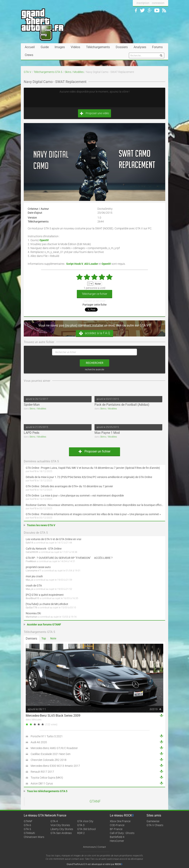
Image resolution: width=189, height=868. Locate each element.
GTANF (95, 801)
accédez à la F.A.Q (94, 333)
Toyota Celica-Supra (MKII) (47, 778)
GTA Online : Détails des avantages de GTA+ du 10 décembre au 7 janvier (69, 486)
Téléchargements (98, 47)
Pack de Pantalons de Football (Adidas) (122, 405)
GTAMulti (29, 833)
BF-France (116, 829)
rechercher (95, 363)
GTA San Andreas (61, 833)
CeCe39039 (32, 552)
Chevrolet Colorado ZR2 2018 (49, 760)
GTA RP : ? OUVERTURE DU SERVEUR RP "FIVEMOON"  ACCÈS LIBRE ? (69, 558)
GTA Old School (86, 829)
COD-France (117, 825)
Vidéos (75, 47)
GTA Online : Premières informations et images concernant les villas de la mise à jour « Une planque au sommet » (93, 514)
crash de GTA (34, 586)
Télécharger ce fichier (94, 294)
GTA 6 (27, 825)
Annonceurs (89, 847)
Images (60, 47)
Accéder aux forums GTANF (44, 624)
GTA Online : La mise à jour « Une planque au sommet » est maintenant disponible (75, 496)
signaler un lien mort (94, 301)
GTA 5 (27, 829)
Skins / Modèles (74, 72)
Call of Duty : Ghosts (122, 833)
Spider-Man (32, 405)
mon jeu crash (34, 576)
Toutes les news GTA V (41, 525)
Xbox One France (120, 821)
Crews (29, 55)
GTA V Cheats (155, 825)
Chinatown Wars (34, 837)
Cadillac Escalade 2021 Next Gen (51, 754)
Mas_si (29, 580)
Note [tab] (53, 638)
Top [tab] (44, 638)
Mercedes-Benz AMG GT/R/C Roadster (54, 748)
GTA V (28, 72)
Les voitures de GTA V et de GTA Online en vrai (53, 539)
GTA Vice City (85, 821)
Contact (102, 847)
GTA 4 (54, 821)
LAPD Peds (32, 433)
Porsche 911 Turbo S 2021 (47, 736)
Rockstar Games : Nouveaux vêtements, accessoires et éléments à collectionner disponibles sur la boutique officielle (94, 505)
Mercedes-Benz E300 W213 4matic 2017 (55, 766)
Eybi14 (29, 543)
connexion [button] (158, 3)
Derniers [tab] (31, 639)
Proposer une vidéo (94, 113)
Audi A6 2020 (39, 742)
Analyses (140, 47)
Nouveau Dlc (33, 613)
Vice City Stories (60, 825)
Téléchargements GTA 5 (48, 72)
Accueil (30, 47)
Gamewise (153, 821)
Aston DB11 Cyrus (42, 783)
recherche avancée (94, 370)
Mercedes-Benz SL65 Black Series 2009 (53, 716)
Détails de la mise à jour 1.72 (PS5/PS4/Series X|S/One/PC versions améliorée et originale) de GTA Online (89, 477)
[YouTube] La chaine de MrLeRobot (47, 604)
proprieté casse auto (38, 567)
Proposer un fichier (94, 451)
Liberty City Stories (62, 829)
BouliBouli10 (32, 598)
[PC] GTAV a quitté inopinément (45, 595)
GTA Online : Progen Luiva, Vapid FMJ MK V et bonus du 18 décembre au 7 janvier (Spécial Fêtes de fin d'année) (93, 468)
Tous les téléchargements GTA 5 (47, 791)
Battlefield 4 (117, 837)
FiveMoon (31, 561)
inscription (143, 3)
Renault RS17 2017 (42, 772)
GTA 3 (81, 825)
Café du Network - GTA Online (44, 549)
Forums (157, 47)
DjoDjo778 (31, 608)
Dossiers (122, 47)
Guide (45, 47)
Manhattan (32, 617)
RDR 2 (81, 833)
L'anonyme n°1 (34, 571)
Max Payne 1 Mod (107, 433)
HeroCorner (117, 841)
